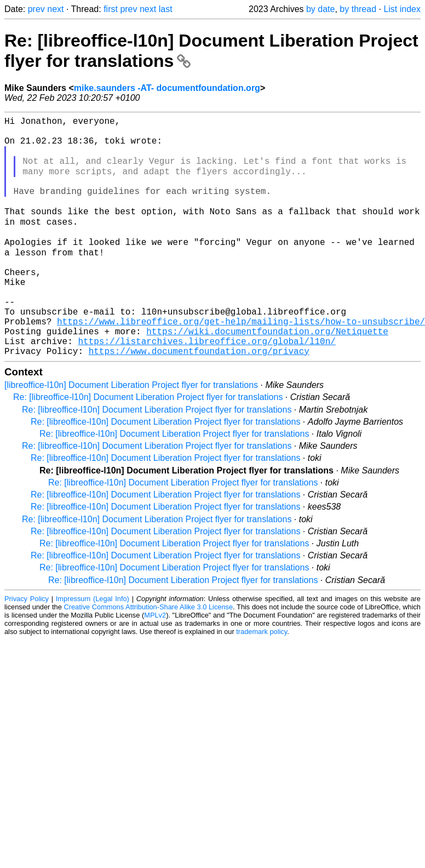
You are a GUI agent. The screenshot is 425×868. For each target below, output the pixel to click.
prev (36, 9)
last (166, 9)
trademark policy (262, 681)
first (111, 9)
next (55, 9)
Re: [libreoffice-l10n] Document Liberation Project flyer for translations (148, 446)
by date (320, 9)
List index (402, 9)
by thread (358, 9)
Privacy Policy (27, 648)
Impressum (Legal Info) (93, 648)
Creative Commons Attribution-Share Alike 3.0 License (149, 656)
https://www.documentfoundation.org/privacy (199, 400)
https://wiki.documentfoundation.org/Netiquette (267, 376)
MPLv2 (155, 664)
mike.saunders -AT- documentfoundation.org (167, 88)
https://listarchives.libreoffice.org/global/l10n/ (206, 388)
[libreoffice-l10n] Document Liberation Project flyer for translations (131, 434)
